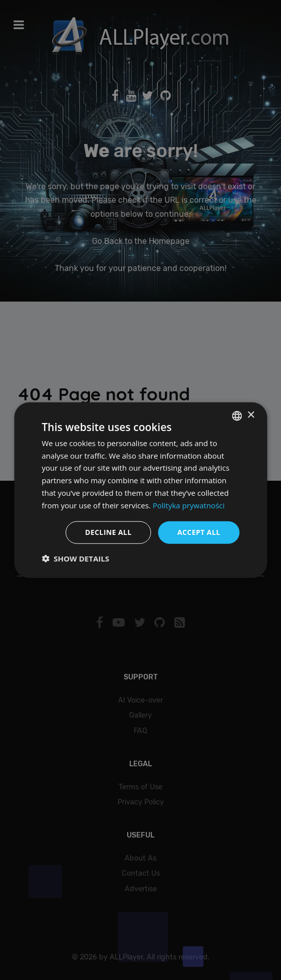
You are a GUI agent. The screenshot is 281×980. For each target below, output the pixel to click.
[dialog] (140, 490)
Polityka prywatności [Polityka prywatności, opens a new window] (189, 505)
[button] (75, 558)
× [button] (251, 415)
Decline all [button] (108, 532)
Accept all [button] (199, 532)
